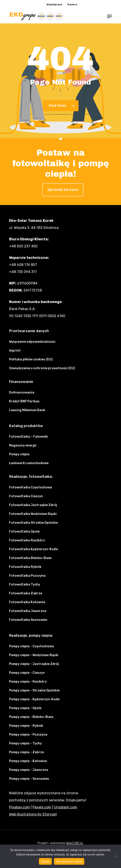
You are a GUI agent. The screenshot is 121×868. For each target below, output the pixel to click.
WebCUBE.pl (74, 843)
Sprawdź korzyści (63, 190)
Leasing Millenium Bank (27, 410)
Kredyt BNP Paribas (24, 401)
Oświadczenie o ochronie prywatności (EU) (42, 368)
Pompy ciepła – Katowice (28, 761)
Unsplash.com (66, 807)
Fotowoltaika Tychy (25, 585)
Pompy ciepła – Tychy (25, 743)
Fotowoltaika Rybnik (25, 567)
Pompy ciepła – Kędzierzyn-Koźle (34, 699)
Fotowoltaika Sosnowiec (28, 620)
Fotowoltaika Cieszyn (26, 496)
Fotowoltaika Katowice (27, 602)
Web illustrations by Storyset (33, 814)
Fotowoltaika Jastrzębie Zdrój (33, 505)
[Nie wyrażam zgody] (115, 856)
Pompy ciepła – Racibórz (28, 682)
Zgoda (45, 861)
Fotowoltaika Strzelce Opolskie (33, 523)
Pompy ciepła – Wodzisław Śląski (34, 655)
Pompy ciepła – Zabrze (26, 752)
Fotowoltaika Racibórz (27, 540)
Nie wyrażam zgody (69, 861)
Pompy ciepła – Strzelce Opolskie (34, 690)
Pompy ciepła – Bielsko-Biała (31, 717)
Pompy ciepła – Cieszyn (27, 673)
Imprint (15, 351)
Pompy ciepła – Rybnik (26, 726)
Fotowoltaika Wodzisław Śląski (33, 514)
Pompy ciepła (19, 454)
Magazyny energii (23, 445)
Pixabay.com (19, 807)
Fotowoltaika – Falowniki (29, 437)
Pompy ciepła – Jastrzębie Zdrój (34, 664)
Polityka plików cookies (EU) (31, 359)
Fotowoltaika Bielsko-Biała (30, 558)
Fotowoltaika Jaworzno (28, 611)
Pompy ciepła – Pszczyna (28, 735)
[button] (109, 16)
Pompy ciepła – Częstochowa (31, 646)
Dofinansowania (22, 393)
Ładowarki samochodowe (29, 463)
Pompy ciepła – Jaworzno (29, 770)
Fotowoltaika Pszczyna (27, 576)
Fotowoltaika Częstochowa (31, 487)
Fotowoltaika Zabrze (26, 593)
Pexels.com (42, 807)
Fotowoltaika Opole (24, 532)
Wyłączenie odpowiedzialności (32, 342)
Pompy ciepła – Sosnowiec (29, 779)
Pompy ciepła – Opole (25, 708)
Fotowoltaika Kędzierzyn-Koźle (33, 549)
